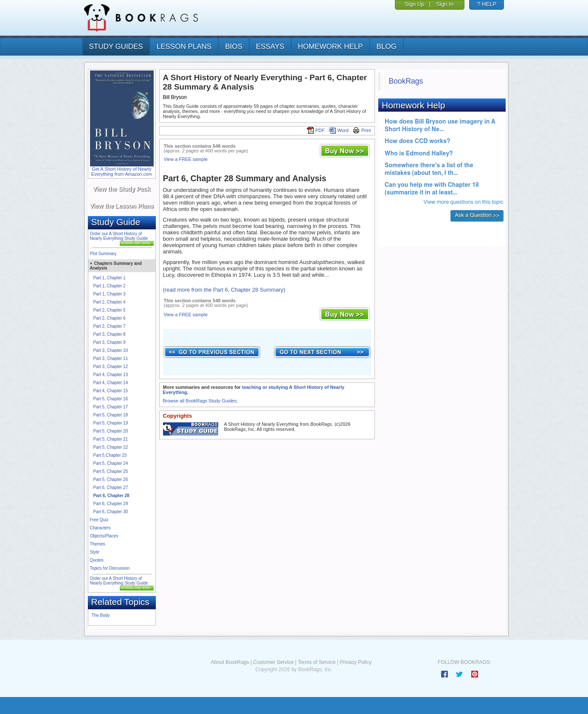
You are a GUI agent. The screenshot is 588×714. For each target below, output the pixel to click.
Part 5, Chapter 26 (111, 479)
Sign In (445, 4)
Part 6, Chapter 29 (111, 504)
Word (339, 130)
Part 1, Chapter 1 (110, 278)
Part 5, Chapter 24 (111, 463)
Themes (98, 544)
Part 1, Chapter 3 (110, 294)
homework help (331, 46)
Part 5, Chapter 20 (111, 431)
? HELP (487, 4)
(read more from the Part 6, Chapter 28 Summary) (224, 290)
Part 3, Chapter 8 (110, 334)
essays (270, 46)
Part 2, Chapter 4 (110, 302)
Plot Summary (103, 254)
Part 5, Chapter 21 (111, 439)
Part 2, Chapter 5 (110, 310)
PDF (316, 130)
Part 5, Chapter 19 (111, 423)
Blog (387, 46)
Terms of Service (317, 662)
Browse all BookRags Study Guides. (201, 401)
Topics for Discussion (110, 568)
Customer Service (273, 662)
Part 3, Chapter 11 (111, 358)
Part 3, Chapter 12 (111, 367)
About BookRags (230, 662)
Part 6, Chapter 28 (111, 496)
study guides (116, 46)
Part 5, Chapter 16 (111, 399)
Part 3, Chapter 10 (111, 350)
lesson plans (184, 46)
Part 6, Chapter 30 (111, 512)
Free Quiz (99, 520)
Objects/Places (104, 536)
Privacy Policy (356, 662)
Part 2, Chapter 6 (110, 318)
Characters (100, 528)
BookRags (406, 81)
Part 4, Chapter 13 (111, 375)
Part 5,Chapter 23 (110, 455)
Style (95, 552)
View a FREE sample (186, 159)
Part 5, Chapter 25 (111, 471)
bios (234, 46)
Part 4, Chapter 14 (111, 383)
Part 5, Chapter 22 (111, 447)
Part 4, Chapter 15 (111, 391)
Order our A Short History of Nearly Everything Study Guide (119, 236)
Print (362, 130)
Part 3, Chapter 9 (110, 342)
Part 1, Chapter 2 (110, 286)
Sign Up (414, 4)
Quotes (97, 560)
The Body (101, 615)
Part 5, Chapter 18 (111, 415)
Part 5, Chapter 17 (111, 407)
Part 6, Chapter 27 (111, 488)
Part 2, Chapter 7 (110, 326)
